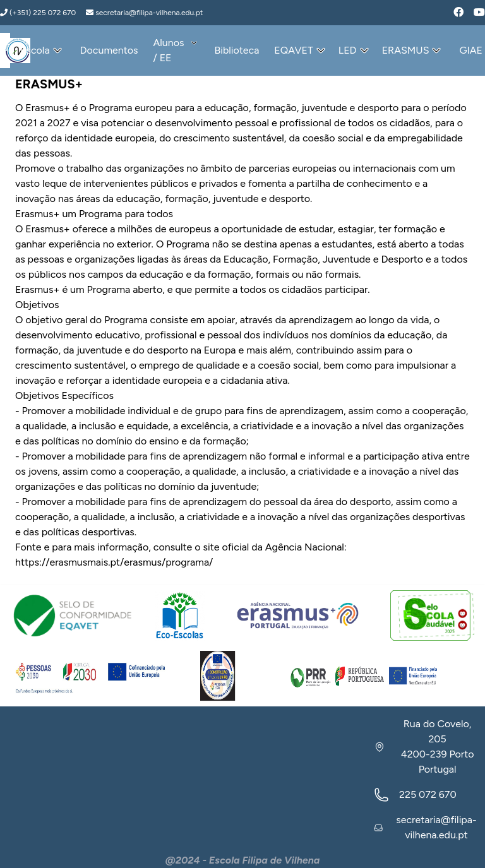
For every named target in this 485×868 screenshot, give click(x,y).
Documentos (109, 50)
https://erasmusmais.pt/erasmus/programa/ (114, 562)
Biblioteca (237, 50)
